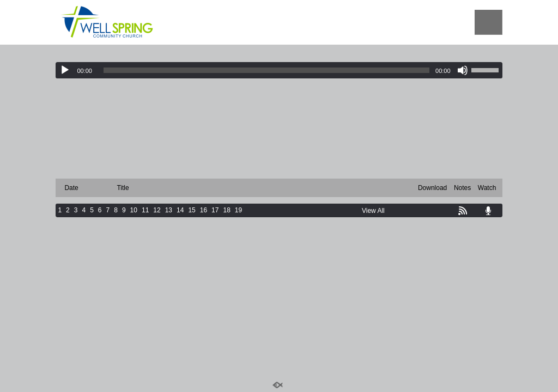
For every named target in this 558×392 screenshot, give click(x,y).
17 (215, 210)
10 (134, 210)
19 (238, 210)
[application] (279, 70)
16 (204, 210)
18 (226, 210)
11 (145, 210)
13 (169, 210)
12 (157, 210)
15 (192, 210)
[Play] (65, 70)
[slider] (266, 70)
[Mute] (463, 70)
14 (180, 210)
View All (373, 211)
